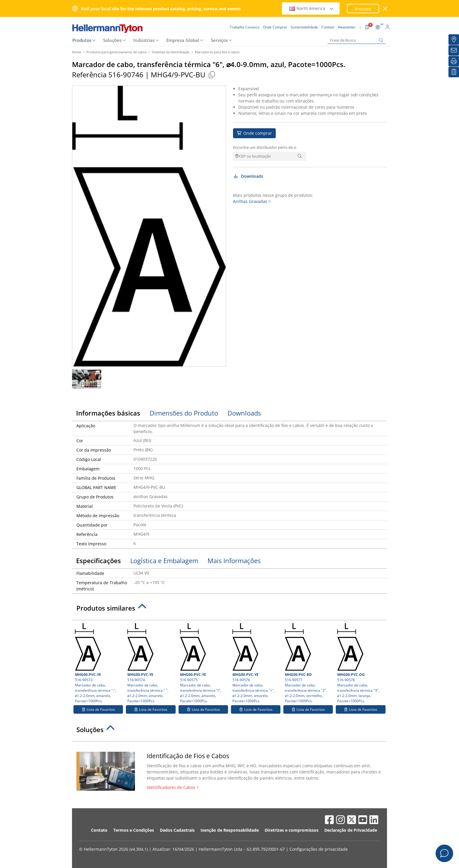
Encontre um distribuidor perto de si (265, 147)
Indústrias (144, 40)
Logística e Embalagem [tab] (164, 561)
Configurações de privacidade (319, 849)
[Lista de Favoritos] (454, 72)
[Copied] (212, 75)
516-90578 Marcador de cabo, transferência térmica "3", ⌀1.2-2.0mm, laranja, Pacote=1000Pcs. (360, 663)
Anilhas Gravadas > (252, 201)
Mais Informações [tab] (234, 561)
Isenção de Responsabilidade (230, 830)
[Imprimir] (454, 61)
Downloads (248, 176)
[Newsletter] (454, 50)
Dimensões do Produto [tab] (184, 413)
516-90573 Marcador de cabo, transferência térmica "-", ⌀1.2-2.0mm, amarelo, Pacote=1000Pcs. (98, 663)
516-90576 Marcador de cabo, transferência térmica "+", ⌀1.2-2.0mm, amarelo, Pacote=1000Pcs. (256, 663)
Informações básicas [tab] (108, 413)
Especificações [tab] (99, 561)
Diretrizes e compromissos (292, 830)
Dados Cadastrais (177, 830)
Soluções (112, 40)
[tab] (229, 610)
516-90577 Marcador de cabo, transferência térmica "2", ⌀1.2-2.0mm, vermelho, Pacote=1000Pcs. (308, 663)
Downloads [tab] (244, 413)
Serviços (219, 40)
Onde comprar (254, 133)
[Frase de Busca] (357, 40)
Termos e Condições (134, 830)
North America (311, 8)
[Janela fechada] (385, 9)
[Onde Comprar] (454, 40)
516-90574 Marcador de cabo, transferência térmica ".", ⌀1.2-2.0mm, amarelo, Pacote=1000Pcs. (151, 663)
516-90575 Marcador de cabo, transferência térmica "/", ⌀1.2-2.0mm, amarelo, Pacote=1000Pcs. (203, 663)
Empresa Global (183, 40)
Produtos (82, 40)
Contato (99, 830)
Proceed (363, 9)
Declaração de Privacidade (351, 830)
